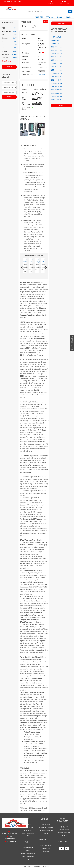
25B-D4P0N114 (57, 54)
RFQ (28, 859)
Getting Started (28, 848)
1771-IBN (32, 261)
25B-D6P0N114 (57, 47)
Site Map (46, 851)
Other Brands (7, 61)
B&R (3, 35)
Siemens (5, 58)
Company (28, 825)
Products (39, 17)
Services (50, 17)
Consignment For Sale (46, 828)
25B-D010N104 (57, 90)
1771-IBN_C (38, 261)
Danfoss (5, 38)
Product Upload (64, 830)
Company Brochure (46, 845)
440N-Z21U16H (57, 37)
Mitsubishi (5, 48)
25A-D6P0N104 (57, 97)
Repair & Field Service (28, 854)
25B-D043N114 (57, 70)
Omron (4, 51)
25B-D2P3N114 (57, 60)
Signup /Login (64, 827)
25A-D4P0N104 (57, 100)
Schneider (5, 55)
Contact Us (64, 836)
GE (3, 41)
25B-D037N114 (57, 73)
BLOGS (60, 17)
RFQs (46, 833)
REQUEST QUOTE (46, 22)
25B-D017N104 (57, 83)
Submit (9, 97)
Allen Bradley (6, 31)
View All (9, 67)
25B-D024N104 (57, 80)
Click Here (42, 74)
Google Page (10, 842)
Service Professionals (46, 830)
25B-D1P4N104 (57, 67)
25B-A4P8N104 (57, 93)
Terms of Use (46, 848)
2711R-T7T (55, 40)
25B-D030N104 (57, 77)
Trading (28, 851)
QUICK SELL (62, 23)
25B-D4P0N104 (57, 57)
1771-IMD (26, 261)
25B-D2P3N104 (57, 63)
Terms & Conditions (64, 833)
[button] (24, 267)
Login (69, 17)
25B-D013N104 (57, 87)
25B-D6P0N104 (57, 50)
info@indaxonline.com (54, 4)
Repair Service (28, 830)
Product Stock (46, 825)
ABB (3, 28)
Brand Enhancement (28, 856)
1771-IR (44, 261)
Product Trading (28, 828)
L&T (3, 45)
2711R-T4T (55, 44)
